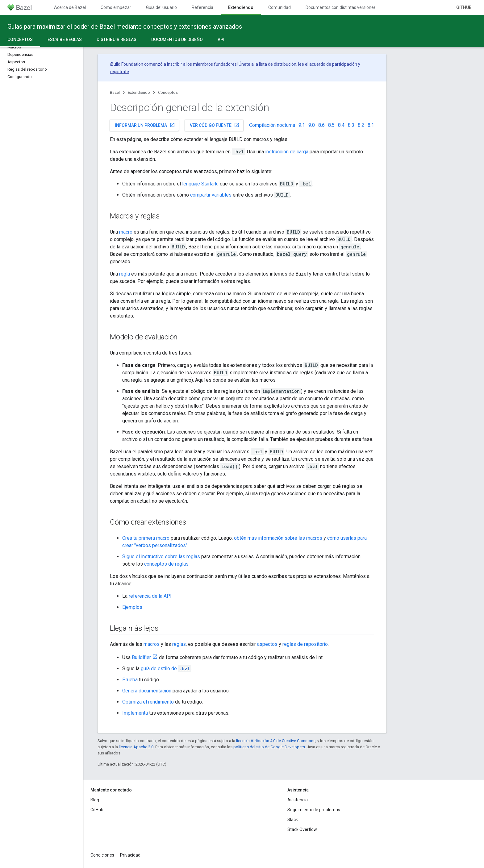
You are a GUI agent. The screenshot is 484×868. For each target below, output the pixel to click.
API (221, 39)
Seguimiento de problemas (314, 810)
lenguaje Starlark (200, 184)
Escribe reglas (65, 39)
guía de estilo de (166, 669)
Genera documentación (147, 691)
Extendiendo (139, 92)
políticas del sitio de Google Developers (269, 747)
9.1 (302, 125)
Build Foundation (127, 64)
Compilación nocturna (272, 125)
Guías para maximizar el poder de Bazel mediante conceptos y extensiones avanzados (125, 27)
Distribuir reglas (117, 39)
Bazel (115, 92)
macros (152, 644)
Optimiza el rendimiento (148, 702)
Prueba (130, 680)
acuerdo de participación (333, 64)
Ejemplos (132, 607)
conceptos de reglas (166, 564)
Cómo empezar (116, 7)
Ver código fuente (215, 125)
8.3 (351, 125)
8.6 (321, 125)
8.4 (341, 125)
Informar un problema (145, 125)
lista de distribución (278, 64)
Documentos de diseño (177, 39)
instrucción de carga (287, 152)
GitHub (464, 7)
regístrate (119, 72)
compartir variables (211, 195)
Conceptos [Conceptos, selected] (20, 39)
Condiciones (102, 855)
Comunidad (280, 7)
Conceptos (168, 92)
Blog (95, 800)
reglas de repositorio (305, 644)
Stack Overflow (302, 829)
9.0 (312, 125)
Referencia (202, 7)
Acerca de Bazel (70, 7)
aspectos (267, 644)
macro (126, 232)
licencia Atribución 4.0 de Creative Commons (276, 741)
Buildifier (141, 657)
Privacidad (130, 855)
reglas (179, 644)
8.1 (371, 125)
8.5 (331, 125)
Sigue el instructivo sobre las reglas (161, 557)
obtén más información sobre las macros (278, 538)
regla (125, 274)
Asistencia (298, 800)
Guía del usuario (161, 7)
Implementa (135, 713)
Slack (293, 820)
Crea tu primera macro (146, 538)
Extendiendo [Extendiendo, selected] (241, 7)
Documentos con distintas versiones (341, 7)
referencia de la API (150, 596)
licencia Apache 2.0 (136, 747)
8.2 (361, 125)
